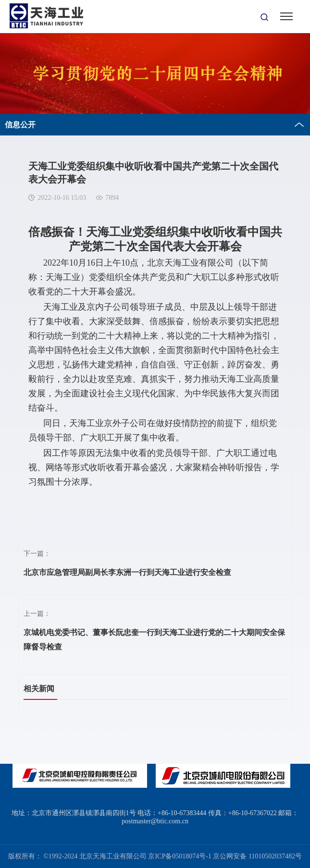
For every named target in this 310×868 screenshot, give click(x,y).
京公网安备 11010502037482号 (257, 856)
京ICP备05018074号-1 (180, 856)
